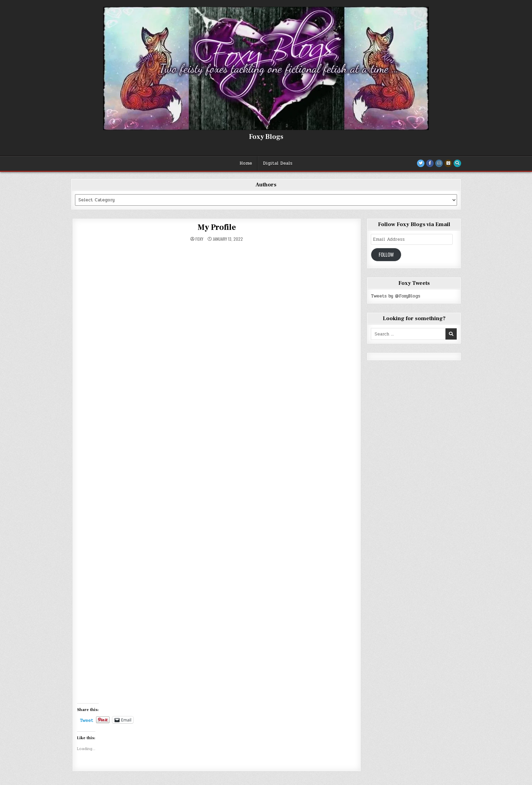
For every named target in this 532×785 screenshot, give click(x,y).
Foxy (199, 239)
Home (246, 163)
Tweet (87, 720)
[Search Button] (457, 163)
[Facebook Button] (430, 163)
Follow (386, 254)
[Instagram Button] (439, 163)
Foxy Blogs (266, 137)
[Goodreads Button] (448, 163)
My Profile (217, 227)
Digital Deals (278, 163)
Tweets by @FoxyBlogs (396, 296)
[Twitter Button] (421, 163)
